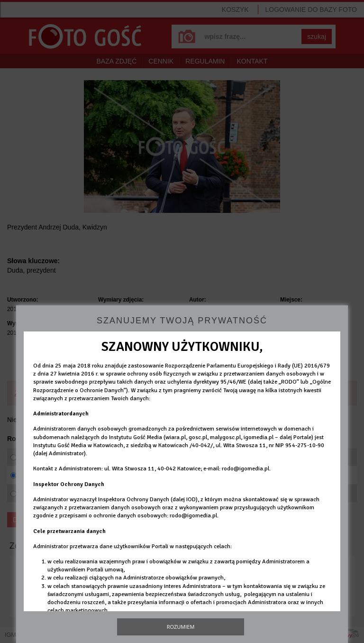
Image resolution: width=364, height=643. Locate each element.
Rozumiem (181, 627)
